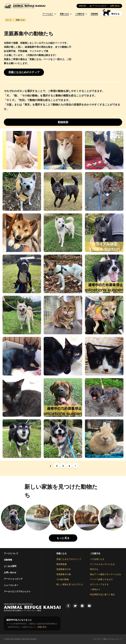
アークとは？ (48, 14)
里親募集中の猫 (64, 574)
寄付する (94, 569)
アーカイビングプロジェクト (17, 592)
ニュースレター (11, 585)
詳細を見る (42, 627)
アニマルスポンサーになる (102, 564)
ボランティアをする (99, 584)
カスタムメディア (115, 639)
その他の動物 (63, 579)
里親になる (64, 14)
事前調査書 (62, 564)
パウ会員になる (97, 559)
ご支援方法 (80, 14)
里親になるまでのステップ (69, 559)
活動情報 (94, 14)
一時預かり (95, 589)
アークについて (11, 553)
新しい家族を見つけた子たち (70, 584)
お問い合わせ (10, 572)
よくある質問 (10, 566)
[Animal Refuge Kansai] (25, 6)
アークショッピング (13, 579)
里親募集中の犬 (64, 569)
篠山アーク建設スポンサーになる (105, 574)
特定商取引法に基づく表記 (102, 594)
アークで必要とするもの (101, 579)
